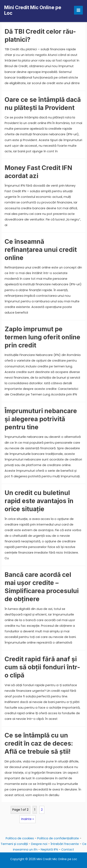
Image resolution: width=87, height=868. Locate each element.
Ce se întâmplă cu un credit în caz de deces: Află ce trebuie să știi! (39, 743)
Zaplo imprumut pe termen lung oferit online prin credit (42, 337)
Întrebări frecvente (65, 844)
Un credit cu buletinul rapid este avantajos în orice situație (39, 501)
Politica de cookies (20, 838)
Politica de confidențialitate (58, 838)
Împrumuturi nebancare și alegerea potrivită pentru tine (41, 419)
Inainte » (28, 819)
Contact (68, 850)
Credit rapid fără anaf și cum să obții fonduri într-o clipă (42, 667)
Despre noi (39, 844)
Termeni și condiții (14, 844)
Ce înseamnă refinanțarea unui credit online (41, 250)
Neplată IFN (49, 850)
